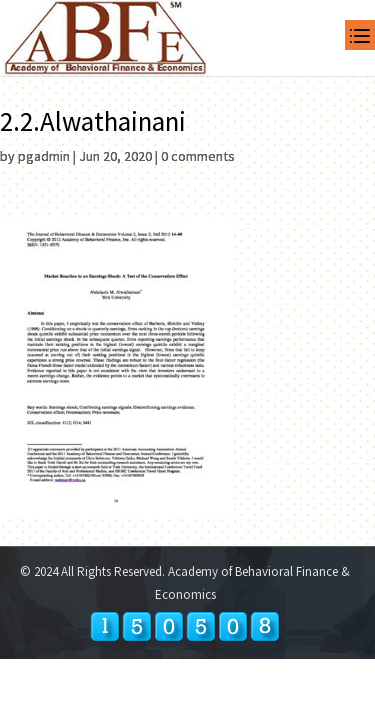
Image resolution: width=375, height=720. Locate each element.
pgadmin (44, 156)
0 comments (198, 156)
